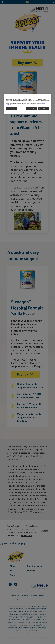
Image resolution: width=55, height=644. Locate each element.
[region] (27, 104)
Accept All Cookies (43, 109)
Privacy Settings (12, 109)
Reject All (32, 109)
